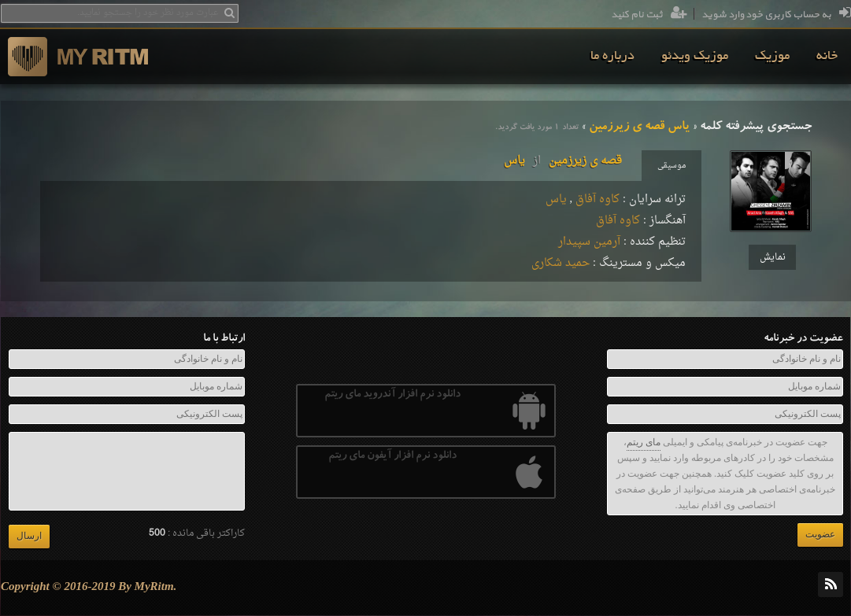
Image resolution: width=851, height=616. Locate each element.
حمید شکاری (561, 263)
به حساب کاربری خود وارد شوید (776, 15)
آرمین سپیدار (589, 242)
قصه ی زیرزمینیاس (563, 161)
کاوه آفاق (598, 199)
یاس (556, 199)
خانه (827, 57)
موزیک (772, 57)
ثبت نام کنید (649, 15)
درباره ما (612, 57)
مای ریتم (644, 442)
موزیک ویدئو (695, 57)
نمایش (773, 257)
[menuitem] (827, 57)
